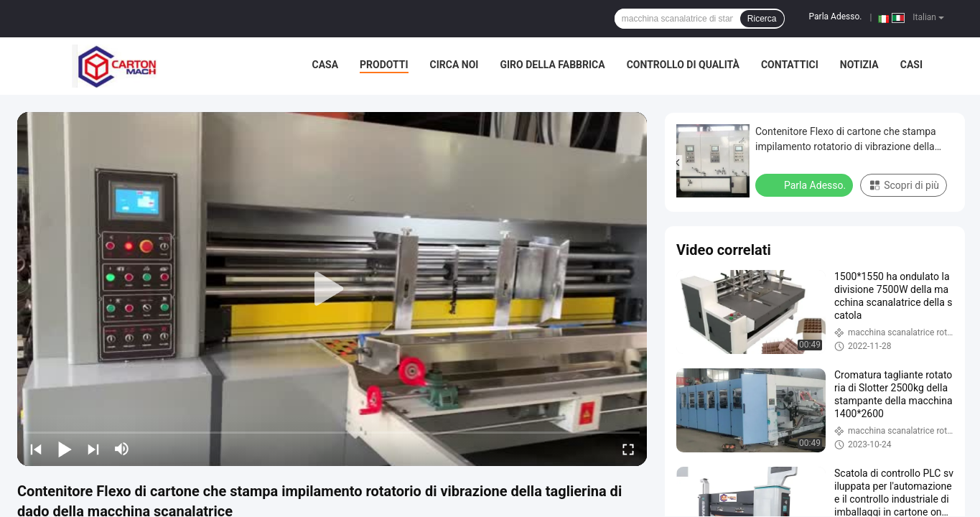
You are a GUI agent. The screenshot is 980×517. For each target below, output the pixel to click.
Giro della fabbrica (552, 65)
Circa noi (454, 65)
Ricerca (762, 19)
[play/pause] (65, 449)
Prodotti (384, 65)
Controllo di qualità (683, 65)
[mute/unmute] (122, 449)
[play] (332, 289)
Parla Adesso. (836, 17)
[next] (93, 449)
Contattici (790, 65)
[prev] (36, 449)
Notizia (859, 65)
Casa (325, 65)
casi (911, 65)
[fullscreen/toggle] (628, 449)
